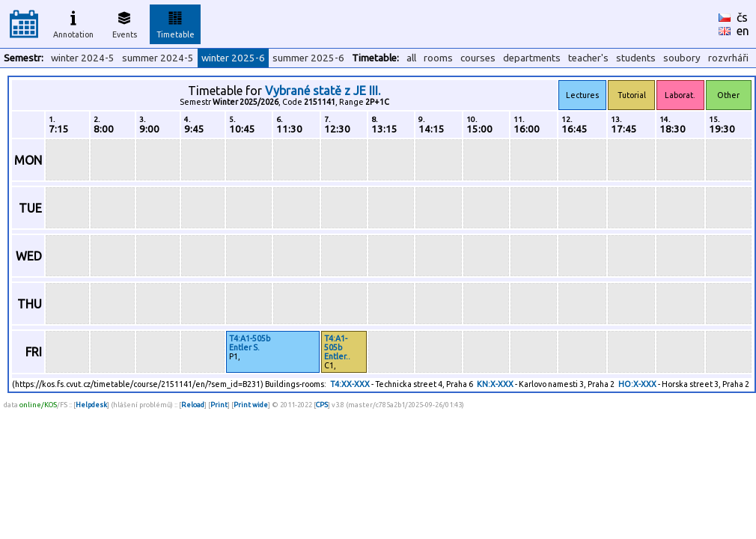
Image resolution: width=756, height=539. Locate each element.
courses (478, 58)
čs (742, 17)
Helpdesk (91, 405)
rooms (438, 58)
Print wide (251, 405)
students (636, 58)
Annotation (73, 22)
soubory (682, 58)
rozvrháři (728, 58)
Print (219, 405)
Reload (193, 405)
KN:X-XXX (495, 384)
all (411, 58)
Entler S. (244, 347)
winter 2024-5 (83, 58)
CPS (322, 405)
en (743, 31)
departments (532, 58)
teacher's (588, 58)
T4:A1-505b (250, 338)
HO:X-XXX (637, 384)
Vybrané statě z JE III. (323, 91)
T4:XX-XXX (350, 384)
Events (125, 22)
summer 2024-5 (158, 58)
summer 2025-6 (308, 58)
